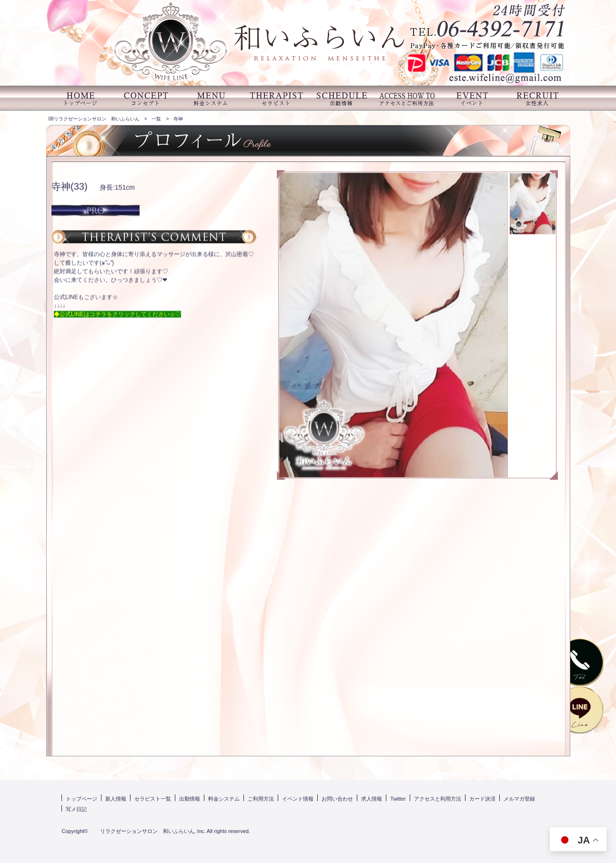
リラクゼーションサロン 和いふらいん (142, 831)
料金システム (224, 799)
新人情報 (116, 799)
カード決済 (482, 799)
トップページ (81, 799)
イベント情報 (298, 799)
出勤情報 (190, 799)
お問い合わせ (337, 799)
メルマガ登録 (519, 799)
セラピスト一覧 (153, 799)
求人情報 (372, 799)
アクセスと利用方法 (438, 799)
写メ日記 (76, 809)
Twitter (398, 799)
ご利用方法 (261, 799)
